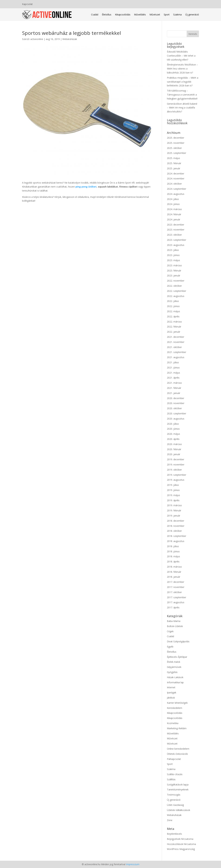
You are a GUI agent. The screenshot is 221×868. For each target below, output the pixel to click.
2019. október (174, 470)
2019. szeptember (177, 475)
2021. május (173, 373)
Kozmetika (173, 723)
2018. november (176, 526)
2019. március (174, 505)
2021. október (174, 347)
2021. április (173, 378)
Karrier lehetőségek (177, 703)
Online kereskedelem (178, 749)
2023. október (174, 235)
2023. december (176, 225)
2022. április (173, 316)
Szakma (177, 15)
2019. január (174, 516)
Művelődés (140, 15)
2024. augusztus (176, 194)
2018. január (174, 577)
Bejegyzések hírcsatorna (180, 839)
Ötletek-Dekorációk (177, 754)
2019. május (173, 495)
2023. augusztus (176, 245)
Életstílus (107, 15)
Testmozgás (174, 795)
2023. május (173, 260)
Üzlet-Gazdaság (175, 805)
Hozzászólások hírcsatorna (181, 844)
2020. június (173, 429)
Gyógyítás (172, 672)
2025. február (174, 163)
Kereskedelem (175, 708)
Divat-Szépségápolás (178, 641)
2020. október (174, 408)
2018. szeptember (177, 536)
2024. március (174, 209)
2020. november (176, 403)
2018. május (173, 556)
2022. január (174, 332)
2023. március (174, 265)
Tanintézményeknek (178, 789)
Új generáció (192, 15)
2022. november (176, 281)
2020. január (174, 454)
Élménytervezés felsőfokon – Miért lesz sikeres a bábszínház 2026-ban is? (182, 69)
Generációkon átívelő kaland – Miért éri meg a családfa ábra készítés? (182, 108)
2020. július (173, 424)
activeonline (37, 39)
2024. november (176, 178)
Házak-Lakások (175, 677)
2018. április (173, 562)
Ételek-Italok (174, 662)
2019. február (174, 510)
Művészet (155, 15)
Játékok (171, 698)
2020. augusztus (176, 419)
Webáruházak (70, 39)
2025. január (174, 168)
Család (95, 15)
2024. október (174, 184)
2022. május (173, 311)
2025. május (173, 158)
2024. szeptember (177, 189)
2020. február (174, 449)
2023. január (174, 275)
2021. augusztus (176, 357)
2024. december (176, 174)
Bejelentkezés (174, 834)
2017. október (174, 592)
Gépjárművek (174, 667)
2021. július (173, 362)
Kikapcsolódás (123, 15)
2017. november (176, 587)
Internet (171, 687)
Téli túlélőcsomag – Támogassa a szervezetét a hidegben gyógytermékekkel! (182, 95)
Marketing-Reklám (177, 728)
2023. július (173, 250)
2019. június (173, 490)
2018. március (174, 567)
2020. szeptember (177, 413)
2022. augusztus (176, 296)
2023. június (173, 255)
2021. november (176, 342)
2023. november (176, 230)
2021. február (174, 388)
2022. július (173, 301)
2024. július (173, 199)
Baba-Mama (174, 621)
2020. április (173, 439)
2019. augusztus (176, 480)
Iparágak (172, 692)
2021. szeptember (177, 352)
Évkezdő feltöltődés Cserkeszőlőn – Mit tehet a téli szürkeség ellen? (181, 56)
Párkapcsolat (174, 759)
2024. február (174, 214)
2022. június (173, 306)
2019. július (173, 485)
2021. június (173, 368)
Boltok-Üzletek (175, 626)
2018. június (173, 551)
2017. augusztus (176, 602)
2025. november (176, 143)
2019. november (176, 465)
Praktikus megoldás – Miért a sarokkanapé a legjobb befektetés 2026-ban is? (183, 82)
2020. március (174, 444)
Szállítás (171, 779)
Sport (167, 15)
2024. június (173, 204)
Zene (170, 820)
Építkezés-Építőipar (177, 657)
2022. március (174, 322)
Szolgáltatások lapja (178, 785)
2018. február (174, 572)
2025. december (176, 138)
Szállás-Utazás (175, 774)
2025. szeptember (177, 153)
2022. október (174, 286)
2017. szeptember (177, 597)
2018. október (174, 531)
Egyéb (170, 647)
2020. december (176, 398)
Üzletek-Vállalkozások (179, 810)
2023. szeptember (177, 240)
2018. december (176, 521)
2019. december (176, 459)
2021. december (176, 337)
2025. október (174, 148)
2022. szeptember (177, 291)
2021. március (174, 383)
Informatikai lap (175, 682)
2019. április (173, 500)
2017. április (173, 607)
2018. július (173, 546)
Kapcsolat (27, 4)
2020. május (173, 434)
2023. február (174, 271)
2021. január (174, 393)
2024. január (174, 219)
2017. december (176, 582)
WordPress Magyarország (181, 849)
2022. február (174, 327)
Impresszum (133, 864)
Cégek (170, 631)
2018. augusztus (176, 541)
